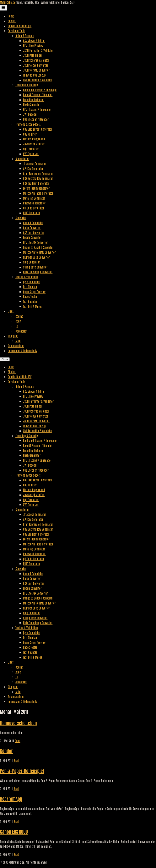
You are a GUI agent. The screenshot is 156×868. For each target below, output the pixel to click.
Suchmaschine (16, 346)
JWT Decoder (30, 114)
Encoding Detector (33, 100)
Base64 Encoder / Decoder (38, 95)
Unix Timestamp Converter (38, 272)
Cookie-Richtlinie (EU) (20, 26)
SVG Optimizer (31, 154)
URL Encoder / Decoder (36, 119)
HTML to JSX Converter (35, 242)
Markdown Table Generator (38, 193)
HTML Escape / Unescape (37, 109)
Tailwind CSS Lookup (34, 75)
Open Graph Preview (34, 292)
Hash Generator (32, 104)
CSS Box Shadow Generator (38, 178)
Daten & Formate (25, 36)
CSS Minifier (30, 134)
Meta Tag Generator (34, 198)
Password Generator (34, 203)
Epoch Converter (32, 237)
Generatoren (22, 159)
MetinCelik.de (8, 2)
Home (11, 16)
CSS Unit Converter (34, 233)
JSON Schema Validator (36, 60)
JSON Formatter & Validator (38, 50)
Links (11, 311)
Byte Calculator (32, 282)
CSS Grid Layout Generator (38, 129)
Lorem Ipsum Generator (36, 188)
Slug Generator (32, 262)
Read (18, 741)
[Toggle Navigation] (3, 8)
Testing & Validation (27, 277)
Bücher (12, 21)
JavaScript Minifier (34, 144)
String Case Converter (35, 267)
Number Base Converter (36, 257)
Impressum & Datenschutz (22, 351)
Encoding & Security (27, 85)
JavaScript (21, 331)
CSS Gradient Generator (36, 183)
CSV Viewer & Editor (34, 41)
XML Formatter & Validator (38, 80)
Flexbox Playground (34, 139)
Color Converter (32, 228)
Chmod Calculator (33, 223)
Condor (6, 751)
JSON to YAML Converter (36, 70)
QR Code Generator (34, 208)
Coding (19, 316)
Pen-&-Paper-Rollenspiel (22, 771)
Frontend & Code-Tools (28, 124)
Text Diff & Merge (33, 306)
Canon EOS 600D (14, 831)
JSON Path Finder (33, 55)
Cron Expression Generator (38, 173)
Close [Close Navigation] (5, 359)
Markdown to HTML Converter (39, 252)
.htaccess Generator (35, 163)
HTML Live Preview (33, 45)
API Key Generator (33, 168)
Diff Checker (30, 287)
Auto (18, 341)
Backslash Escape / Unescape (40, 90)
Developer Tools (16, 31)
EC (17, 326)
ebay (18, 321)
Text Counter (30, 301)
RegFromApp (11, 798)
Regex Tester (30, 296)
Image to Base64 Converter (38, 247)
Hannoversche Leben (18, 723)
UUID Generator (32, 213)
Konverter (21, 218)
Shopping (13, 336)
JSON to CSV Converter (36, 65)
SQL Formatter (31, 149)
